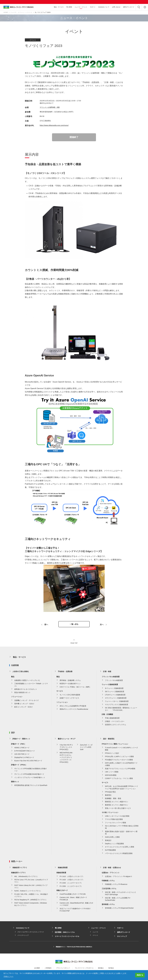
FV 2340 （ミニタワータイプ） (71, 884)
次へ (102, 625)
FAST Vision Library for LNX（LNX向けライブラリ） (31, 887)
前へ (46, 625)
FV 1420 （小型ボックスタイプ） (72, 880)
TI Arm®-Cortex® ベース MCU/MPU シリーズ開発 (121, 749)
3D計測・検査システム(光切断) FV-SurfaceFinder (118, 900)
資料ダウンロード (129, 7)
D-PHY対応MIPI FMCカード (25, 752)
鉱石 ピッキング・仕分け (23, 708)
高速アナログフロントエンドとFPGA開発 (120, 769)
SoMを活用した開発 (112, 838)
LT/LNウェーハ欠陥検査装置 (115, 695)
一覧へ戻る (74, 625)
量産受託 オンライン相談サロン (117, 806)
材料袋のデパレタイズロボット (26, 690)
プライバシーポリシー (63, 969)
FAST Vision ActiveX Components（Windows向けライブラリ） (31, 905)
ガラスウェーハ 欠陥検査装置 (116, 699)
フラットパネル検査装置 (114, 681)
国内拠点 (101, 969)
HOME (6, 12)
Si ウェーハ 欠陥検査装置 (114, 689)
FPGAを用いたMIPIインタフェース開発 (119, 757)
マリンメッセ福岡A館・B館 (50, 107)
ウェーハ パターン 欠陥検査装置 (117, 702)
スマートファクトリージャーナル (67, 937)
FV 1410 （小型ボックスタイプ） (72, 877)
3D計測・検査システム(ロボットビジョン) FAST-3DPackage (120, 894)
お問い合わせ (116, 7)
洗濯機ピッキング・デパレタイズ (26, 701)
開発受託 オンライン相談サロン (117, 802)
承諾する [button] (140, 975)
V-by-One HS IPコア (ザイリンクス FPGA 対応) (66, 748)
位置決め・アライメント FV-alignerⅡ (119, 877)
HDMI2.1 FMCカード (22, 748)
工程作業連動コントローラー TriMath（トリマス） (31, 685)
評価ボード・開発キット (21, 739)
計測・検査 (107, 672)
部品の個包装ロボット (22, 693)
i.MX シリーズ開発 (112, 773)
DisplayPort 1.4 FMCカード (24, 758)
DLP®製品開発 (110, 851)
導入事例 (69, 7)
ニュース (95, 933)
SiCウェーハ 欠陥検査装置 (115, 692)
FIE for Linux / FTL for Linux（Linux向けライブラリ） (31, 881)
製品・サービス (59, 7)
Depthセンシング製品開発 (114, 844)
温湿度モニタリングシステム (116, 725)
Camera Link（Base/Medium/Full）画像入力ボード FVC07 (76, 905)
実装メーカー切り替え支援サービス (118, 809)
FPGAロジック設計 (112, 754)
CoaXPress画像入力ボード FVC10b (73, 895)
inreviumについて (104, 7)
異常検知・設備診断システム (70, 681)
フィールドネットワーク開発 (116, 823)
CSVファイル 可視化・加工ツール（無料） (75, 687)
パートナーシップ (23, 936)
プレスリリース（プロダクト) (84, 969)
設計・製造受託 (109, 739)
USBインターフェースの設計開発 (117, 817)
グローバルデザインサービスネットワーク (31, 933)
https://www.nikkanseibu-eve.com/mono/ (54, 125)
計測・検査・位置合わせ (112, 868)
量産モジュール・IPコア (67, 739)
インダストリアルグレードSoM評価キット (30, 778)
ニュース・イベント (81, 7)
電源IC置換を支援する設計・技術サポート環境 (121, 833)
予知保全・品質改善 (65, 672)
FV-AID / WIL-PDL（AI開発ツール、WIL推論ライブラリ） (31, 896)
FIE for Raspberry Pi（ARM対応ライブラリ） (31, 900)
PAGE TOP (74, 644)
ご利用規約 (48, 969)
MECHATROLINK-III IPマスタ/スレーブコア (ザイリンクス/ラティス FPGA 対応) (66, 758)
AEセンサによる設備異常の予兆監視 (73, 707)
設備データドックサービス (69, 699)
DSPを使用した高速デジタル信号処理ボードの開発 (121, 765)
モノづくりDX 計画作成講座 (70, 695)
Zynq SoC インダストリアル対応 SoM (86, 748)
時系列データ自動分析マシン (70, 684)
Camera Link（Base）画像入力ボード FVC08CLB (73, 899)
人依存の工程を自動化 (21, 672)
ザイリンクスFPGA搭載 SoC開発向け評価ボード (30, 770)
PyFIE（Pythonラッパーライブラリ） (28, 892)
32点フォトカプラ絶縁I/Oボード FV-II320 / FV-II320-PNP (75, 910)
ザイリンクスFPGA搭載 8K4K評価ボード (29, 775)
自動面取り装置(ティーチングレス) (27, 681)
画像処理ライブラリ (20, 868)
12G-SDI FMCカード (22, 755)
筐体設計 (108, 841)
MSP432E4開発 (111, 776)
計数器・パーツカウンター (115, 722)
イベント (29, 12)
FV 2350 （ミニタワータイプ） (71, 887)
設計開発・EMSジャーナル (65, 933)
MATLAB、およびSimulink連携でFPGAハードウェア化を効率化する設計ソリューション (122, 788)
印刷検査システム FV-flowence (116, 885)
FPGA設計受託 (110, 793)
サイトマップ (122, 937)
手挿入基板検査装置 (112, 719)
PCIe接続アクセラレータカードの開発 (119, 760)
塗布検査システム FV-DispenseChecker (119, 909)
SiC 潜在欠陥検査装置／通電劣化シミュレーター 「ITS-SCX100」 (121, 710)
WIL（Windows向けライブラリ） (26, 877)
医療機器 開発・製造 (113, 799)
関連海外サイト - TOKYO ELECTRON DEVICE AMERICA (74, 948)
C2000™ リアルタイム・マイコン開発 (119, 779)
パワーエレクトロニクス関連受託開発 (119, 854)
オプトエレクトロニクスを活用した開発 (120, 848)
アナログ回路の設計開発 (114, 820)
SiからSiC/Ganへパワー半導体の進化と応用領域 (122, 828)
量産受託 (108, 796)
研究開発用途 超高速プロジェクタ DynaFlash (31, 786)
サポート (93, 7)
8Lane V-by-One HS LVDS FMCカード (28, 761)
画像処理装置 (63, 868)
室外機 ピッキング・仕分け (24, 704)
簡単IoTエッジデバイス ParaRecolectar (74, 710)
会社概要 (37, 969)
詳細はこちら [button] (9, 976)
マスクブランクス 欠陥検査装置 (117, 705)
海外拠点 (111, 969)
